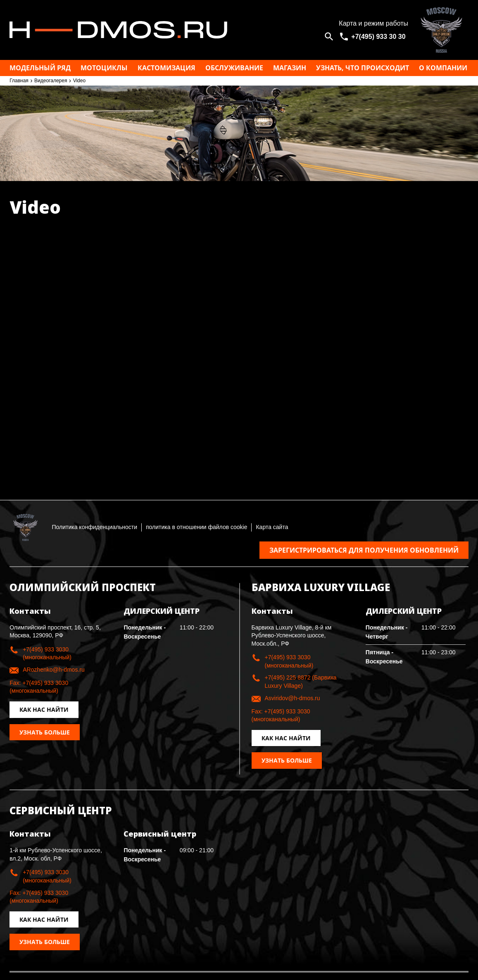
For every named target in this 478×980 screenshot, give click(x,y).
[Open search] (329, 37)
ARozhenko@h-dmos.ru (54, 670)
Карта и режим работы (373, 23)
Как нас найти (44, 709)
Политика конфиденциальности (94, 527)
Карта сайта (272, 527)
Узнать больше (45, 732)
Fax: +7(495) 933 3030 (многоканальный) (39, 687)
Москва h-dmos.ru (166, 30)
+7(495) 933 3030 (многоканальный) (47, 653)
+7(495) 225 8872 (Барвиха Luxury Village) (301, 682)
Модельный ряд (40, 68)
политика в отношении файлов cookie (196, 527)
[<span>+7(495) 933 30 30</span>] (373, 37)
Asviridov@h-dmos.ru (293, 698)
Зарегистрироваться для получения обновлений (364, 550)
